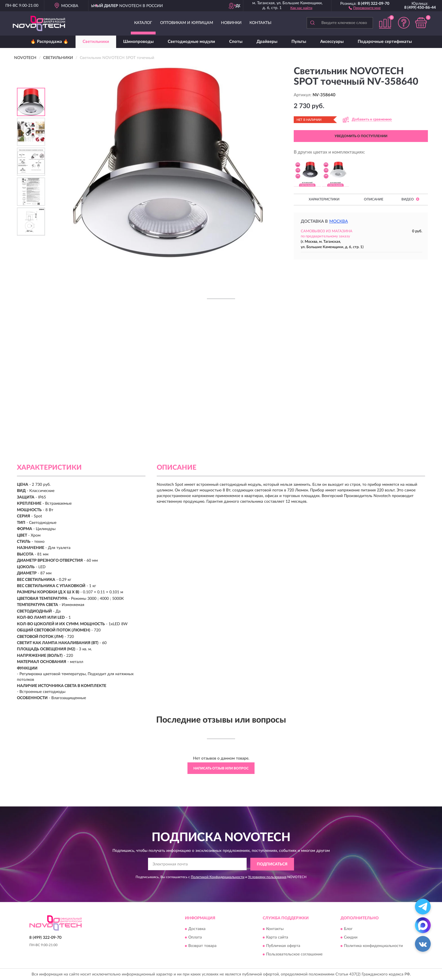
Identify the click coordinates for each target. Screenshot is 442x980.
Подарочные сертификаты (385, 42)
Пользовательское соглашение (294, 955)
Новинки (231, 23)
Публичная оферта (283, 946)
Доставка (197, 929)
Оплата (195, 938)
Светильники (96, 42)
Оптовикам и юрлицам (187, 23)
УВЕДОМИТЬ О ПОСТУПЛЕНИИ (361, 136)
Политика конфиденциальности (373, 946)
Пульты (299, 42)
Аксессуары (332, 42)
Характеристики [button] (324, 199)
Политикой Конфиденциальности (218, 877)
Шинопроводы (138, 42)
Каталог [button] (143, 23)
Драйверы (267, 42)
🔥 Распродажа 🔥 (49, 42)
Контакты (260, 23)
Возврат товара (202, 946)
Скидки (351, 938)
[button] (365, 8)
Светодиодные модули (191, 42)
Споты (236, 42)
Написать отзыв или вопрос (221, 768)
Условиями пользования (267, 877)
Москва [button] (339, 221)
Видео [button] (410, 199)
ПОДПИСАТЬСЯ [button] (272, 864)
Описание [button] (374, 199)
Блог (348, 929)
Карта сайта (277, 938)
